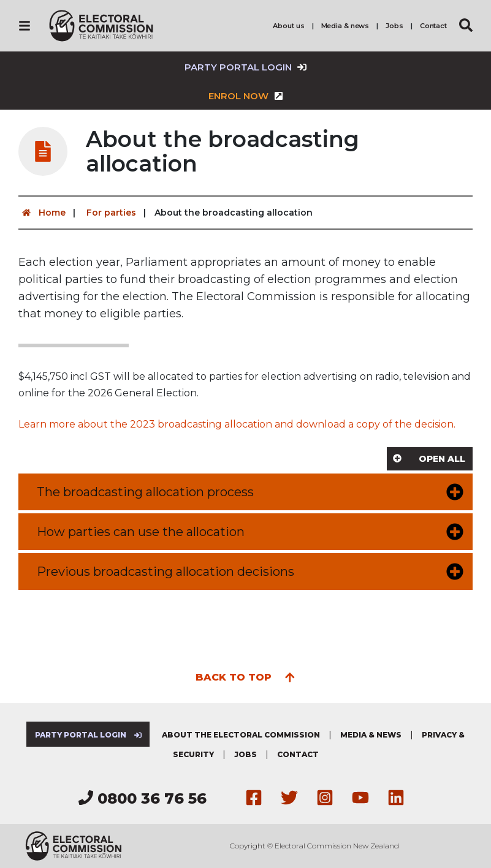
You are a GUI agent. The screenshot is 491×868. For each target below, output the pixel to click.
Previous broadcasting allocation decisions (166, 572)
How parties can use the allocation (141, 532)
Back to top (246, 676)
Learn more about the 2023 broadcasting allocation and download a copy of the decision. (237, 424)
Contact (433, 26)
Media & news (345, 26)
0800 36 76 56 (143, 798)
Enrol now (246, 96)
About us (288, 26)
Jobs (394, 26)
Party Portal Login (246, 67)
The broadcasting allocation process (145, 492)
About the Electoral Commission (241, 735)
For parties (111, 213)
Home (42, 213)
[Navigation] (25, 26)
